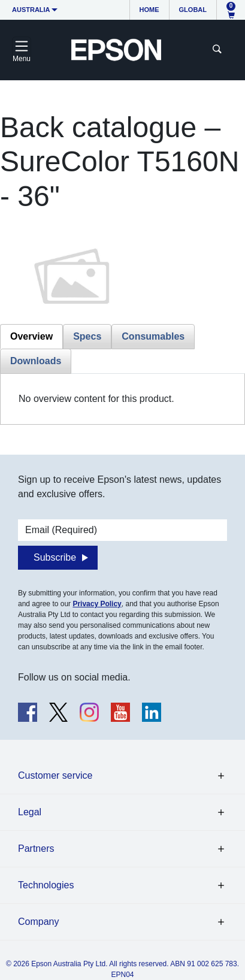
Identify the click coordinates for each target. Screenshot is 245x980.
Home (149, 10)
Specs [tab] (87, 336)
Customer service (55, 775)
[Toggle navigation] (22, 50)
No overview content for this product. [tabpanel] (96, 399)
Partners (36, 849)
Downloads (36, 361)
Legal (30, 812)
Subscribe (55, 557)
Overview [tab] (31, 336)
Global (193, 10)
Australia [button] (31, 10)
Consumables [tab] (153, 336)
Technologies (46, 885)
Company (38, 922)
